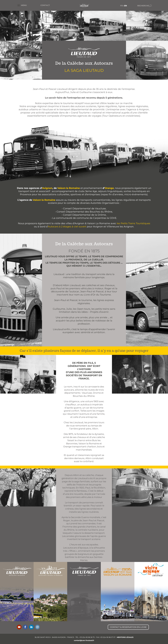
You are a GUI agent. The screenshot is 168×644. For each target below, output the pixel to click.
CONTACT (45, 5)
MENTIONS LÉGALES (125, 637)
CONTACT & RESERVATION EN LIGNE (128, 627)
